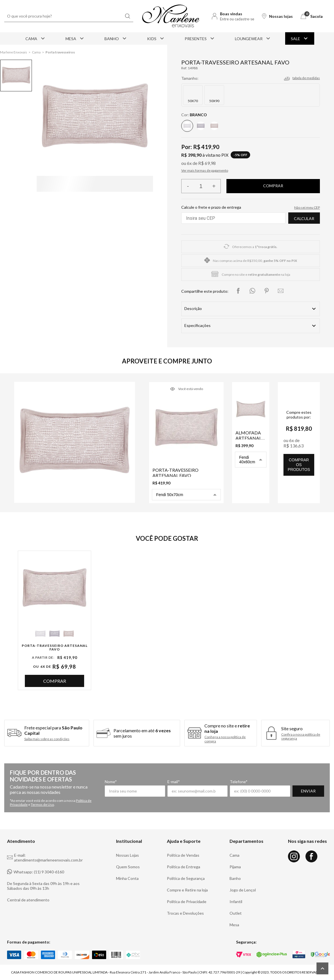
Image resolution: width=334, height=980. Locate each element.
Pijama (235, 867)
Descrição (193, 308)
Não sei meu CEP (307, 207)
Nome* (111, 782)
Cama (36, 38)
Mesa (75, 38)
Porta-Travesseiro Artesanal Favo (55, 647)
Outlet (236, 913)
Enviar (308, 791)
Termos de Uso (42, 805)
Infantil (236, 902)
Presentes (200, 38)
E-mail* (174, 782)
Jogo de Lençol (243, 890)
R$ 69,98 (207, 163)
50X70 (193, 101)
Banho (116, 38)
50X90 (214, 101)
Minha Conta (127, 878)
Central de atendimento (28, 900)
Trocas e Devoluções (185, 913)
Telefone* (239, 782)
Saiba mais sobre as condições (47, 739)
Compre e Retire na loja (187, 890)
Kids (156, 38)
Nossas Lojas (127, 855)
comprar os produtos (299, 465)
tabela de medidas (306, 78)
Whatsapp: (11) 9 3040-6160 (36, 872)
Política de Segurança (186, 878)
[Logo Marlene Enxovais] (171, 16)
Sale (300, 38)
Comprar (55, 681)
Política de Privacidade (187, 902)
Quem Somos (128, 867)
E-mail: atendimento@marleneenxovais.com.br (45, 858)
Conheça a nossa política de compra (225, 739)
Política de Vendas (183, 855)
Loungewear (253, 38)
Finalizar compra (273, 186)
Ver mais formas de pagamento (205, 170)
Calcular (304, 218)
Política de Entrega (184, 867)
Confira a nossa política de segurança (301, 736)
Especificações (197, 325)
